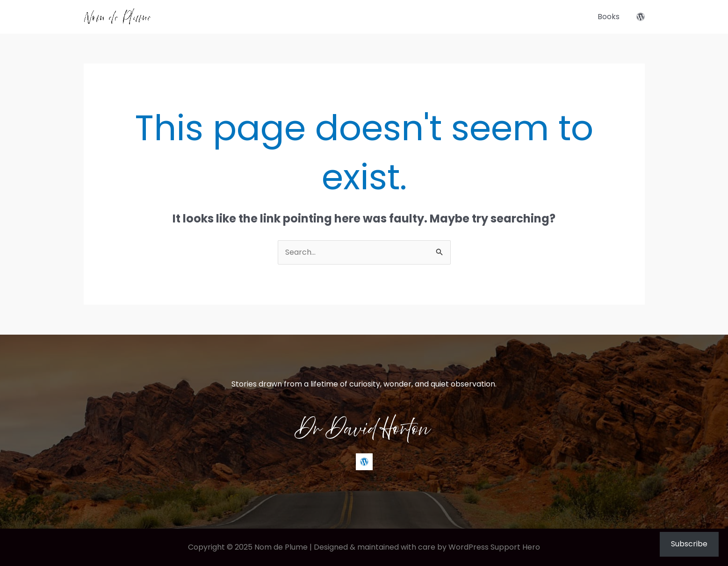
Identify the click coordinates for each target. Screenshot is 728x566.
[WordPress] (641, 17)
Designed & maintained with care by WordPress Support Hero (427, 547)
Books (609, 17)
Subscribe (689, 544)
